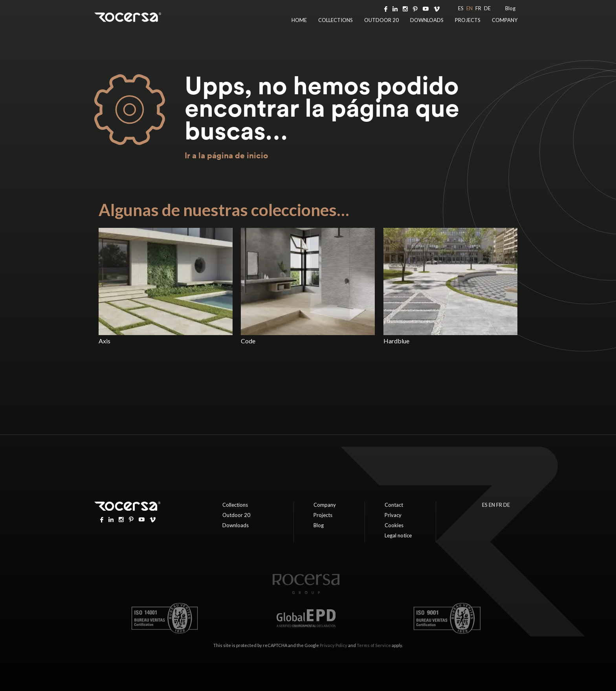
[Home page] (306, 592)
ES (461, 8)
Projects (468, 20)
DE (487, 8)
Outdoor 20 (381, 20)
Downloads (427, 20)
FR (478, 8)
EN (469, 8)
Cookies (394, 525)
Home (299, 20)
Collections (335, 20)
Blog (510, 8)
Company (505, 20)
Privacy (393, 515)
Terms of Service (374, 645)
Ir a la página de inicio (226, 155)
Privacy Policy (334, 645)
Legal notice (398, 535)
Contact (394, 505)
